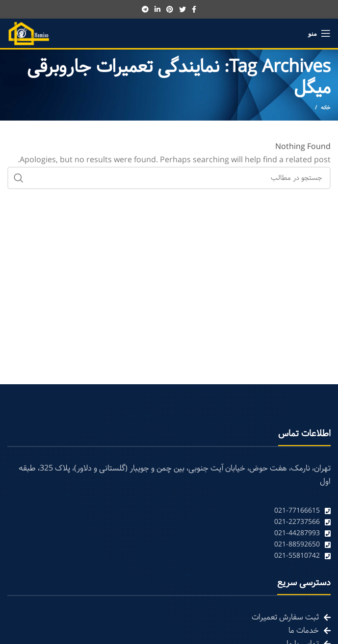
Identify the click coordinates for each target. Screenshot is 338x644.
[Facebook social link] (194, 9)
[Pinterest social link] (170, 9)
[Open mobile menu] (319, 33)
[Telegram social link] (145, 9)
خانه (326, 108)
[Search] (169, 178)
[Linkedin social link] (157, 9)
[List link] (169, 511)
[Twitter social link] (182, 9)
